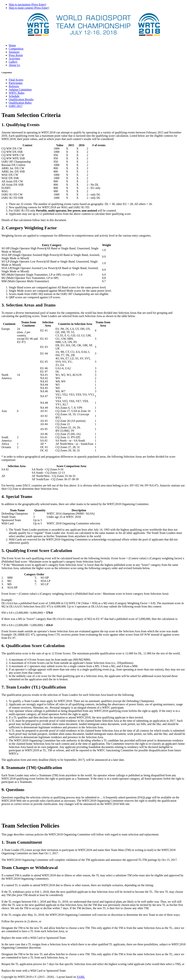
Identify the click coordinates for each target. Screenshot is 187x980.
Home (12, 45)
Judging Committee (20, 90)
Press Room (16, 55)
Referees (14, 86)
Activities (14, 59)
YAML (81, 977)
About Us (14, 65)
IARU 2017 (16, 106)
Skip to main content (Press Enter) (29, 8)
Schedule (14, 96)
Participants (16, 83)
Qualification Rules (20, 103)
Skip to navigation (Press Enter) (27, 4)
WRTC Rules (17, 93)
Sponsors (14, 52)
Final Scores (16, 80)
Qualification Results (21, 99)
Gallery (13, 62)
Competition (16, 49)
